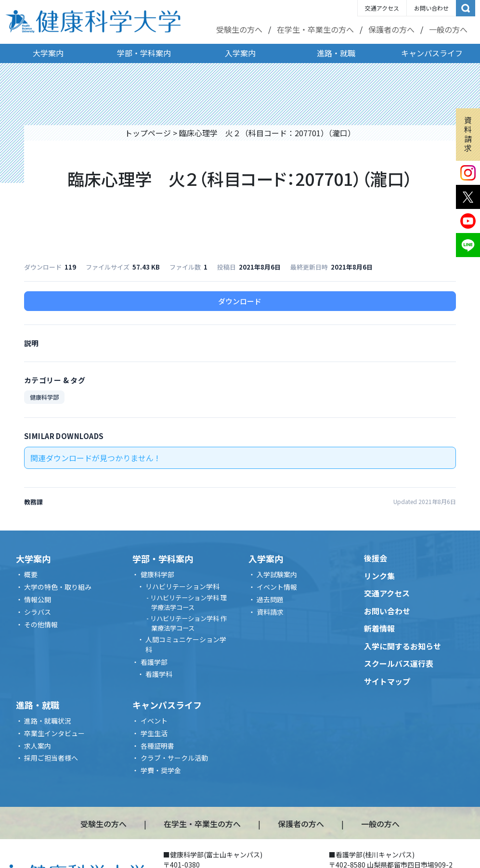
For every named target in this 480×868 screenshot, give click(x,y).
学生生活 (154, 733)
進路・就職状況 (48, 721)
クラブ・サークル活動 (174, 758)
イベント (154, 721)
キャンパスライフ (432, 53)
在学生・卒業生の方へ (315, 29)
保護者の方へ (391, 29)
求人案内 (38, 746)
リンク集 (379, 576)
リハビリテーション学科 (182, 586)
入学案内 (240, 53)
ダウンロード (240, 301)
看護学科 (159, 674)
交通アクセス (382, 8)
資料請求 (468, 134)
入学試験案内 (277, 574)
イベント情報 (277, 587)
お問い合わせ (431, 8)
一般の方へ (448, 29)
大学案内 (48, 53)
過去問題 (270, 599)
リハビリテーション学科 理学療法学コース (188, 602)
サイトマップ (387, 681)
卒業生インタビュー (54, 733)
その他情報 (41, 624)
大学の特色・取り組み (58, 587)
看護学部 (154, 662)
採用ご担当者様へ (51, 758)
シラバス (38, 612)
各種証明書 (157, 746)
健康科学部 (44, 397)
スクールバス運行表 (399, 663)
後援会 (376, 558)
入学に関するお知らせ (402, 646)
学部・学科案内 (144, 53)
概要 (31, 574)
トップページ (148, 133)
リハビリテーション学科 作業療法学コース (188, 623)
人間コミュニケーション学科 (186, 644)
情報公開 (38, 599)
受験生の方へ (239, 29)
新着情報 (379, 628)
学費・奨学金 (161, 770)
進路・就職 (336, 53)
